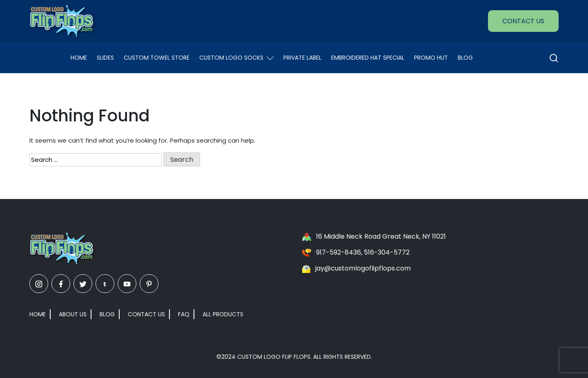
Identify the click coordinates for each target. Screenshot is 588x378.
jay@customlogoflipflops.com (363, 268)
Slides (105, 58)
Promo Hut (431, 58)
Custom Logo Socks (236, 58)
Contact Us (523, 21)
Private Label (302, 58)
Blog (465, 58)
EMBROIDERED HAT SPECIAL (368, 58)
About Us (73, 314)
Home (79, 58)
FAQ (184, 314)
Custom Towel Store (157, 58)
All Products (223, 314)
